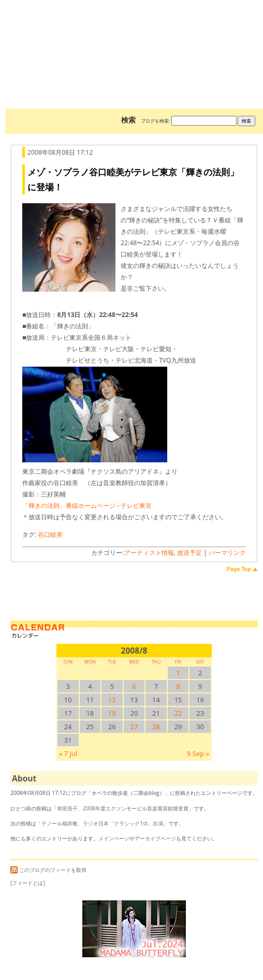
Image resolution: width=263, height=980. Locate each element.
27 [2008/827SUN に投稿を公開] (134, 727)
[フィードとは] (28, 883)
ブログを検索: (155, 121)
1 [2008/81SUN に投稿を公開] (178, 673)
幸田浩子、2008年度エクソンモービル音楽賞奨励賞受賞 (123, 808)
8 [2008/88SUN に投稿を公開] (178, 686)
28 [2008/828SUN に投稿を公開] (156, 727)
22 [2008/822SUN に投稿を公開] (178, 713)
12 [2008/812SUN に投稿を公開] (112, 700)
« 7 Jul (68, 753)
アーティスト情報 (149, 553)
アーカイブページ (155, 838)
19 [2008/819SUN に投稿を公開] (112, 713)
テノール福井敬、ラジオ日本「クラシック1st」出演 (102, 823)
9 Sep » (198, 753)
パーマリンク (227, 553)
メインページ (114, 838)
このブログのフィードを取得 (48, 870)
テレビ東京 (136, 506)
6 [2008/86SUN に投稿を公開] (134, 686)
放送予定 (189, 553)
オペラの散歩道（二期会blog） (134, 39)
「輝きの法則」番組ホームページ (69, 506)
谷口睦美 (50, 534)
